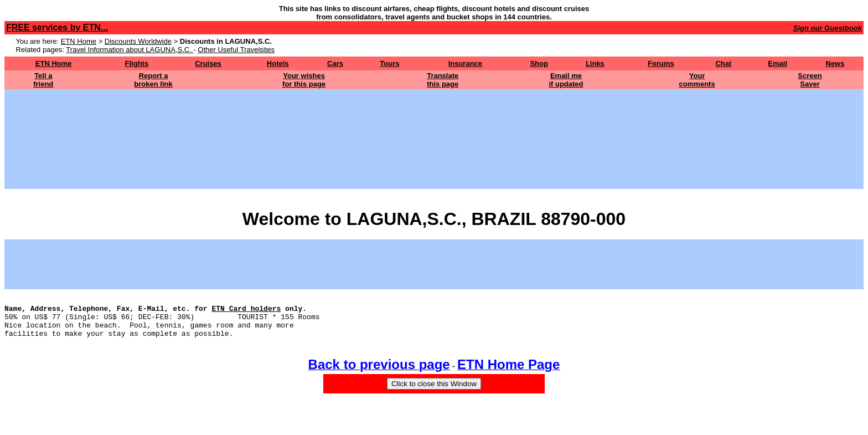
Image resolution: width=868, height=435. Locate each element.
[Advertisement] (434, 114)
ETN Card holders (246, 311)
